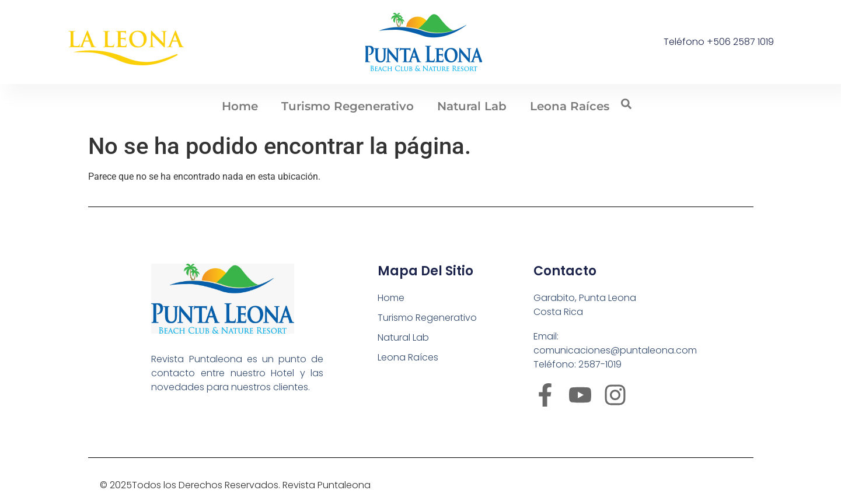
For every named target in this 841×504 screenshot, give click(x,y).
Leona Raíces (570, 106)
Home (240, 106)
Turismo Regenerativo (348, 106)
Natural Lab (472, 106)
